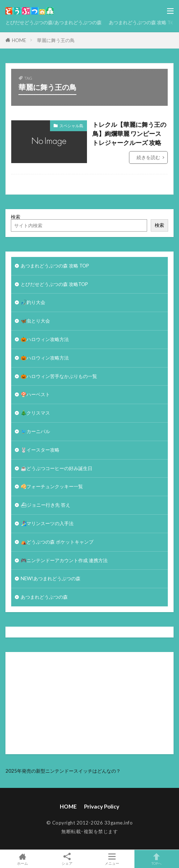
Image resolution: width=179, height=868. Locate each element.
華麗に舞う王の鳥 (56, 40)
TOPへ (157, 859)
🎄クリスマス (35, 413)
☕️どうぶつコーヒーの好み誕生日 (57, 468)
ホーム (22, 859)
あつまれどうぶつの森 (44, 597)
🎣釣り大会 (33, 302)
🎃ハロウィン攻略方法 (45, 339)
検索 (16, 217)
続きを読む (148, 157)
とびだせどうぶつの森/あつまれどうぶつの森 (53, 22)
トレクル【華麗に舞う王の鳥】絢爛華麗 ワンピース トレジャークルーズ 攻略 (129, 134)
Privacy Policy (102, 806)
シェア (67, 859)
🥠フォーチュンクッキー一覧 (52, 486)
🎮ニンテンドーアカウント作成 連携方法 (64, 560)
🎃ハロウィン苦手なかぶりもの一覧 (59, 376)
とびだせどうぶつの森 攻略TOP (54, 284)
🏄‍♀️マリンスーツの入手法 (47, 523)
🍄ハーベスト (35, 394)
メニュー (112, 859)
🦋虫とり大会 (35, 321)
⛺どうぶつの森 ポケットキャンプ (57, 542)
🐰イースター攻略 (40, 450)
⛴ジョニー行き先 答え (45, 505)
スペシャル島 (71, 126)
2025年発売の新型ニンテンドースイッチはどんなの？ (63, 771)
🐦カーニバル (35, 431)
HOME (19, 40)
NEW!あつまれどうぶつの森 (51, 578)
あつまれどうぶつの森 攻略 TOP (143, 22)
